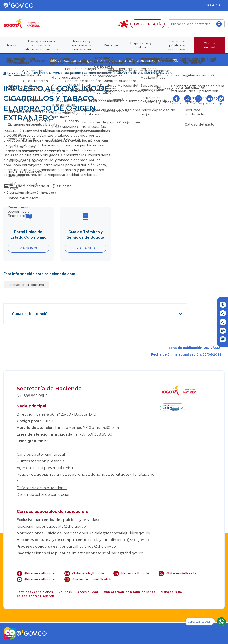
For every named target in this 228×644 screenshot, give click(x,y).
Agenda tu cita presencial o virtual (47, 468)
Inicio (9, 74)
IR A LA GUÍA (85, 248)
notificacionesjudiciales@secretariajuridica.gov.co (107, 533)
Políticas (65, 592)
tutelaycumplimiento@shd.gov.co (118, 540)
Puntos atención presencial (41, 461)
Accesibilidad (88, 592)
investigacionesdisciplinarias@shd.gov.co (108, 553)
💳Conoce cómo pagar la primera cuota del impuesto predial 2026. (114, 60)
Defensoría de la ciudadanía (42, 488)
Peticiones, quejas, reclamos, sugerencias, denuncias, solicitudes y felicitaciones (85, 478)
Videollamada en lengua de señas (129, 592)
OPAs (23, 73)
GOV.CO (217, 5)
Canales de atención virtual (41, 454)
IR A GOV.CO (29, 248)
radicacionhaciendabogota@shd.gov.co (51, 526)
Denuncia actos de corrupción (44, 495)
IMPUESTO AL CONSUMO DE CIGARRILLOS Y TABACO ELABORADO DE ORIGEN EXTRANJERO (102, 73)
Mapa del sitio (171, 592)
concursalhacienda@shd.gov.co (88, 546)
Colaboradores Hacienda (36, 596)
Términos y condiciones (35, 592)
